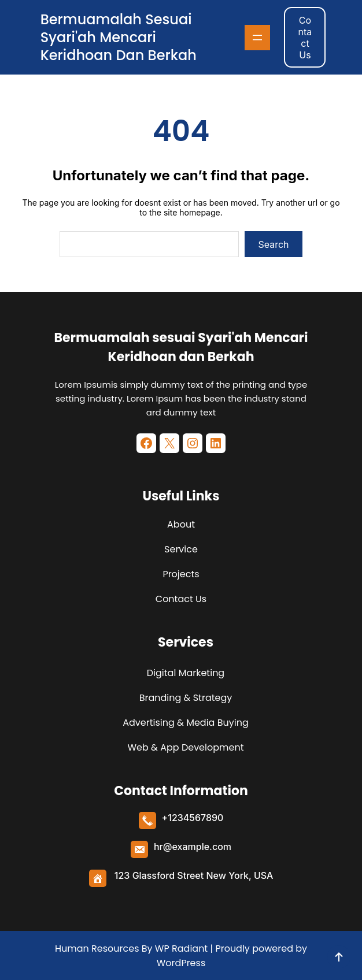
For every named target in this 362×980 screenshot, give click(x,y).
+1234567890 (193, 818)
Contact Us (305, 38)
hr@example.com (193, 847)
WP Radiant (180, 949)
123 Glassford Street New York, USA (194, 875)
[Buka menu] (257, 38)
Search (273, 244)
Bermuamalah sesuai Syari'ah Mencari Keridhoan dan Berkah (119, 37)
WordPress (181, 963)
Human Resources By (104, 949)
